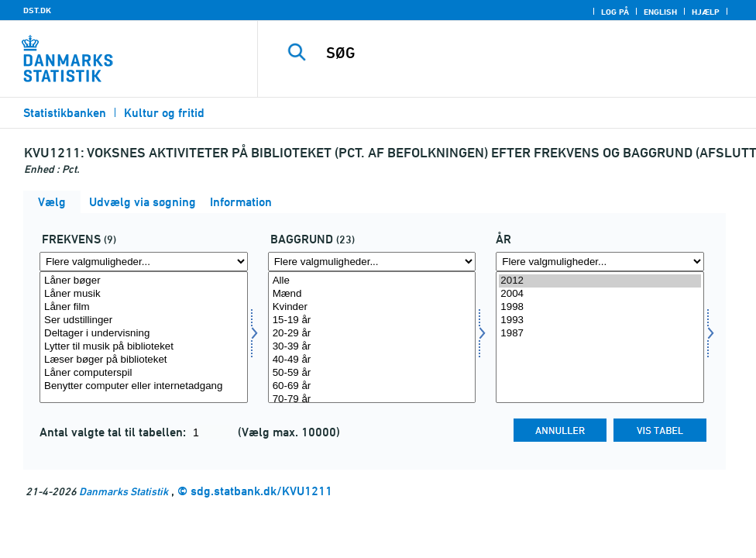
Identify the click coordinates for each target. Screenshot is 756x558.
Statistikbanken (65, 113)
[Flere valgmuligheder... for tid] (600, 262)
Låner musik (144, 294)
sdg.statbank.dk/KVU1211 (261, 491)
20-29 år (372, 334)
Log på (615, 12)
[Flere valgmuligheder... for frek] (144, 262)
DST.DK (37, 10)
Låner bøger (144, 281)
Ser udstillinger (144, 320)
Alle (372, 281)
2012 (600, 281)
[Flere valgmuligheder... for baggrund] (372, 262)
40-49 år (372, 360)
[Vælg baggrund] (372, 337)
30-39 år (372, 347)
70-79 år (372, 400)
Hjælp (706, 12)
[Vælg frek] (144, 337)
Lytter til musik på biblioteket (144, 347)
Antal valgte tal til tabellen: (114, 432)
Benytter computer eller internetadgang (144, 386)
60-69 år (372, 386)
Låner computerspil (144, 373)
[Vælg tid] (600, 337)
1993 (600, 320)
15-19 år (372, 320)
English (660, 12)
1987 (600, 334)
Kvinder (372, 307)
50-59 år (372, 373)
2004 (600, 294)
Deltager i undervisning (144, 334)
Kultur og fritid (164, 113)
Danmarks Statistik (124, 491)
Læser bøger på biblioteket (144, 360)
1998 (600, 307)
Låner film (144, 307)
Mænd (372, 294)
